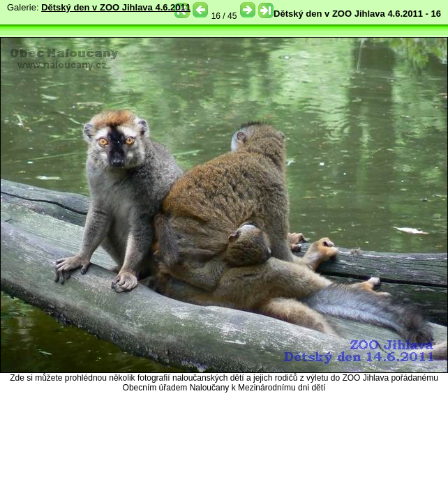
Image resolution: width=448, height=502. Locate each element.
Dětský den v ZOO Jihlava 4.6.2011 (116, 7)
